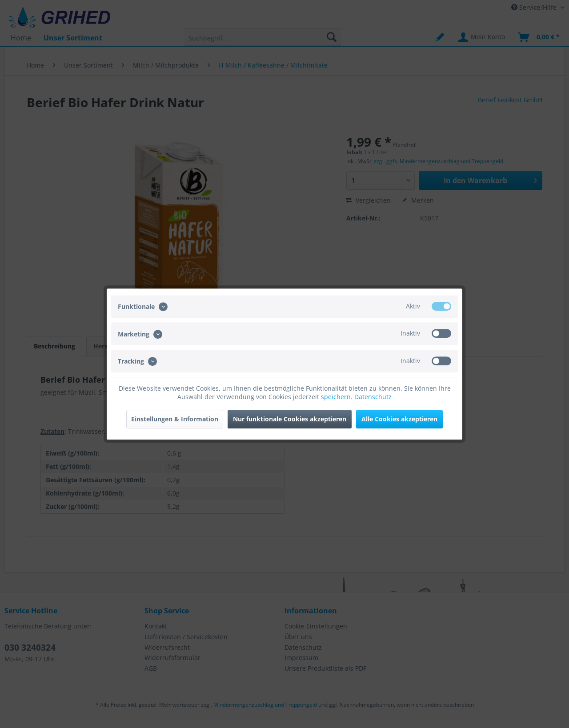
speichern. (338, 397)
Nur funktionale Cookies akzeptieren (290, 419)
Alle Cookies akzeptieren (399, 419)
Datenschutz (373, 397)
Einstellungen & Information (175, 419)
